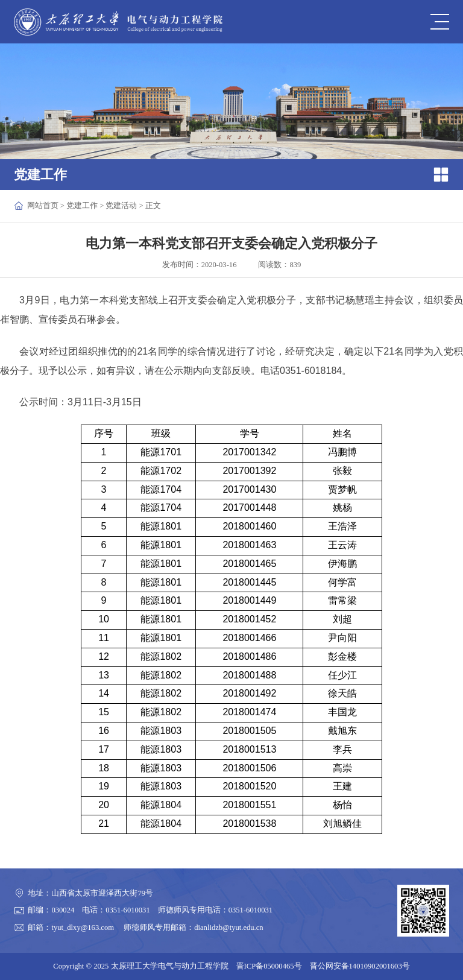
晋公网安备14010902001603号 (360, 966)
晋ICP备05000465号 (269, 966)
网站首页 (43, 206)
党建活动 (121, 206)
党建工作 (82, 206)
